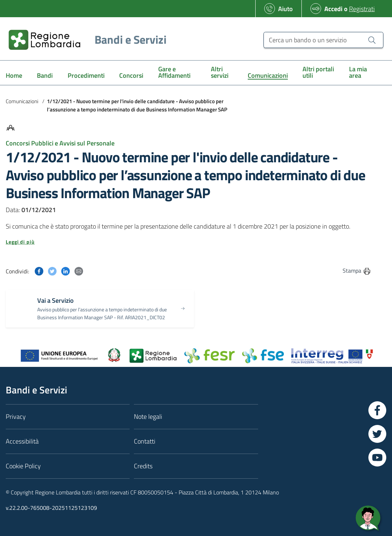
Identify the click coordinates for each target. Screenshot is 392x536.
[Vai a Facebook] (377, 410)
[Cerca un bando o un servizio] (323, 40)
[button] (188, 242)
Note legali (148, 417)
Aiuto (285, 9)
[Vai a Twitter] (377, 434)
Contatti (145, 441)
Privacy (16, 417)
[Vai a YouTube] (377, 458)
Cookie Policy (23, 466)
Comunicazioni (22, 101)
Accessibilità (22, 441)
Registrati (362, 9)
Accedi (333, 9)
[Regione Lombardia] (85, 40)
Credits (143, 466)
